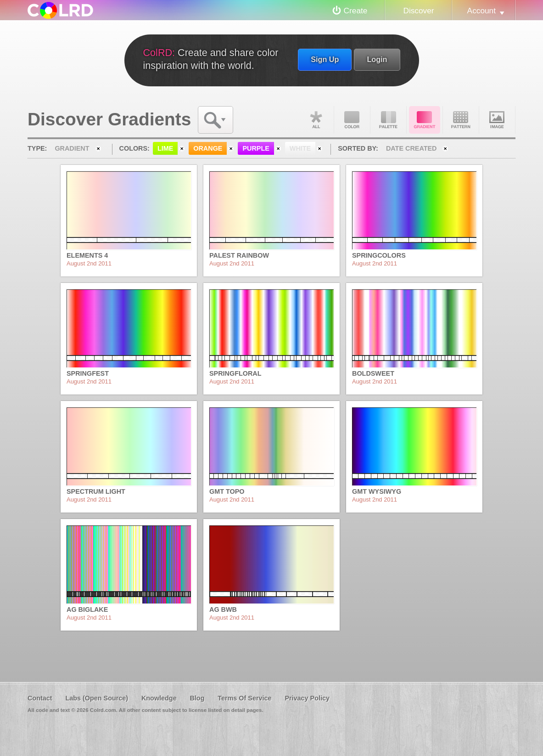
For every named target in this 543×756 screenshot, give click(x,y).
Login (377, 59)
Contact (40, 698)
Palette (388, 120)
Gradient (425, 120)
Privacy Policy (307, 698)
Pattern (461, 120)
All (316, 120)
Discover (418, 11)
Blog (197, 698)
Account (481, 11)
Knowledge (159, 698)
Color (352, 120)
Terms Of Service (244, 698)
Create (356, 11)
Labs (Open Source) (97, 698)
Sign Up (325, 59)
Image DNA (497, 120)
